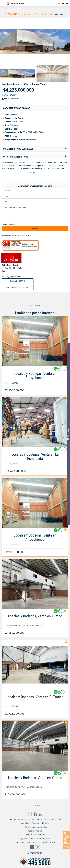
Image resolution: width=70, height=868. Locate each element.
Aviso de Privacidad (35, 831)
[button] (35, 108)
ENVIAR (35, 229)
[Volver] (4, 3)
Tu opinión (68, 434)
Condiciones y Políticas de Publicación (35, 823)
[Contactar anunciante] (65, 370)
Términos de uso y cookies (35, 835)
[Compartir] (67, 3)
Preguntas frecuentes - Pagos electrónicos (35, 839)
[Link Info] (35, 380)
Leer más (34, 172)
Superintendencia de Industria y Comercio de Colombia (35, 842)
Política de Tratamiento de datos (22, 235)
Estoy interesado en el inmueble (35, 208)
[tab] (35, 108)
